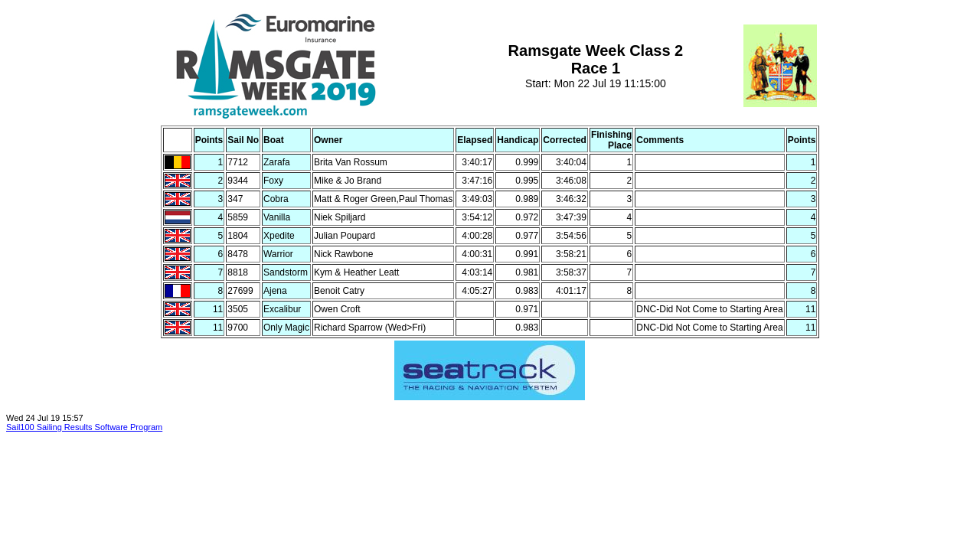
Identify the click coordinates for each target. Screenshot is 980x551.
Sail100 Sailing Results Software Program (84, 427)
